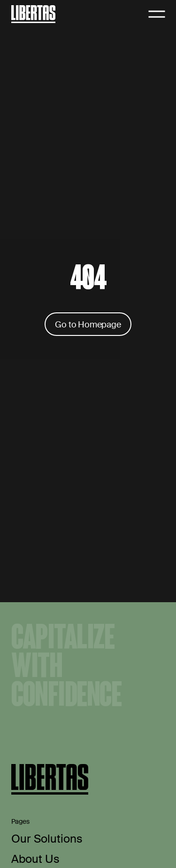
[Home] (33, 14)
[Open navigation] (157, 14)
